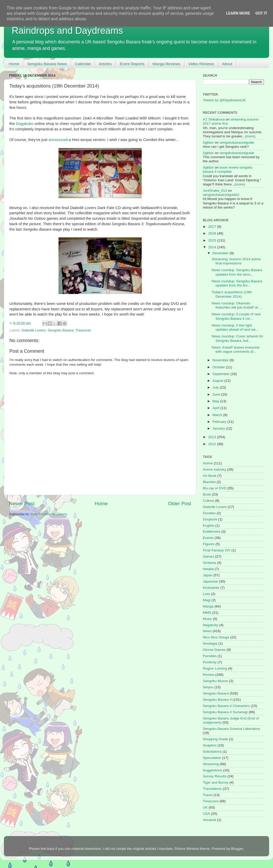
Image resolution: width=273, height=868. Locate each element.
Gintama (209, 563)
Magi (207, 600)
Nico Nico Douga (216, 637)
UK (205, 807)
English (209, 526)
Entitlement (212, 532)
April (216, 408)
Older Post (180, 503)
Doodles (209, 513)
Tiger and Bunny (216, 782)
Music (207, 619)
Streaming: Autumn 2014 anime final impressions (236, 261)
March (218, 415)
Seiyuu (208, 687)
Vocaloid (209, 820)
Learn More (238, 13)
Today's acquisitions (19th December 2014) (232, 294)
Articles (105, 64)
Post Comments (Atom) (49, 514)
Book (207, 494)
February (220, 422)
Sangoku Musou (216, 681)
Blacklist (209, 482)
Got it (261, 13)
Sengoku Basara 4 (217, 700)
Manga (208, 606)
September (222, 374)
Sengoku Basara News (47, 64)
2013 (213, 437)
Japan (208, 575)
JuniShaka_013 (215, 191)
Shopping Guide (215, 739)
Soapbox (210, 745)
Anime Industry (214, 469)
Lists (206, 594)
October (219, 367)
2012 (213, 444)
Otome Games (214, 650)
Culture (209, 501)
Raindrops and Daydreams (67, 31)
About (227, 64)
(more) (250, 136)
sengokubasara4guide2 (221, 195)
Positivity (210, 662)
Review (209, 675)
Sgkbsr (208, 142)
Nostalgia (210, 643)
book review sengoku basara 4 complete (228, 169)
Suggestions (212, 770)
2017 (213, 227)
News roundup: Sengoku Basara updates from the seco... (237, 272)
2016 (213, 233)
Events (208, 538)
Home (14, 64)
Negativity (210, 625)
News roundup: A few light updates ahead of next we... (235, 327)
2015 (213, 240)
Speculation (212, 758)
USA (206, 814)
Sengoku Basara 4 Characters (226, 706)
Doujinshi (210, 519)
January (219, 428)
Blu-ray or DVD (215, 488)
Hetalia (208, 569)
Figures (209, 544)
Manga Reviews (166, 64)
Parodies (210, 656)
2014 (213, 247)
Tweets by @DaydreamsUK (224, 100)
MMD (207, 613)
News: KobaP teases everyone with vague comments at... (236, 349)
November (221, 360)
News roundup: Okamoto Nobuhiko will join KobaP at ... (237, 305)
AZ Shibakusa (214, 119)
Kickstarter (211, 588)
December (221, 253)
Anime (208, 463)
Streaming (211, 764)
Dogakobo (25, 124)
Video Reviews (201, 64)
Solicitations (212, 752)
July (216, 387)
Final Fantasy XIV (217, 550)
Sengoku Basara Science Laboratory (231, 729)
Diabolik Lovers (34, 330)
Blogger (237, 849)
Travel (208, 795)
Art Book (210, 476)
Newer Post (22, 503)
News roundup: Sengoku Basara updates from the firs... (237, 283)
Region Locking (215, 668)
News (207, 631)
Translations (212, 789)
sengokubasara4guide (237, 142)
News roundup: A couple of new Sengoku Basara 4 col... (236, 316)
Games (209, 556)
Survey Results (215, 776)
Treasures (83, 330)
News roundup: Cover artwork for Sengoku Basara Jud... (237, 338)
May (216, 401)
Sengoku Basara (61, 330)
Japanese (210, 581)
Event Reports (132, 64)
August (218, 381)
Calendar (83, 64)
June (217, 394)
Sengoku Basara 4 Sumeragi (225, 712)
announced (58, 140)
